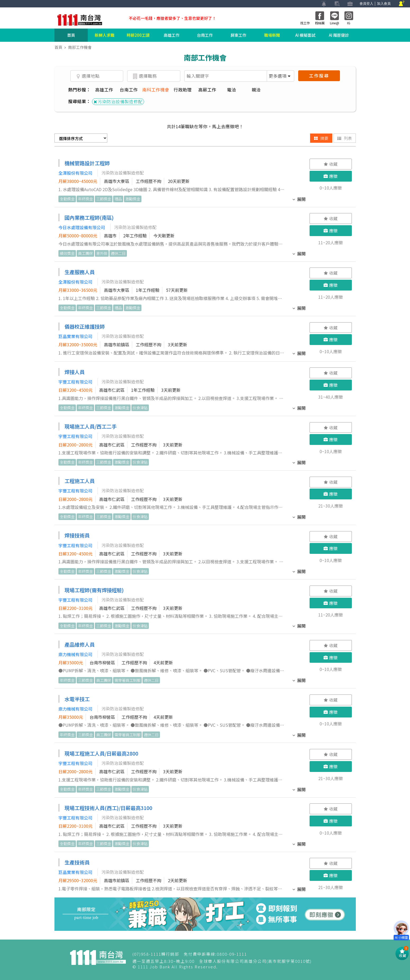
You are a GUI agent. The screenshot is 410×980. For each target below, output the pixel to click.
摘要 (321, 138)
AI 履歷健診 (339, 35)
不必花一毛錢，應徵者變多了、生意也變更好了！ (172, 18)
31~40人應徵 (331, 397)
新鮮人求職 (105, 35)
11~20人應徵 (331, 242)
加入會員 (384, 4)
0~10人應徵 (331, 188)
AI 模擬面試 (305, 35)
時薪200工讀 (138, 35)
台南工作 (205, 35)
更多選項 (279, 76)
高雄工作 (172, 35)
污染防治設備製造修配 (118, 102)
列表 (345, 138)
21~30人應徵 (331, 506)
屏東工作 (238, 35)
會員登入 (366, 4)
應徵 (331, 176)
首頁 (71, 35)
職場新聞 (272, 35)
